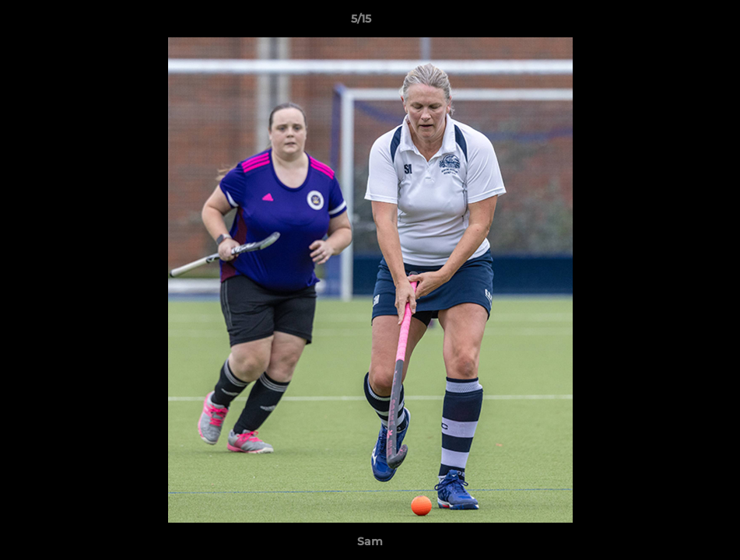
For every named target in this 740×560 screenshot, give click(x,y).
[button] (675, 23)
